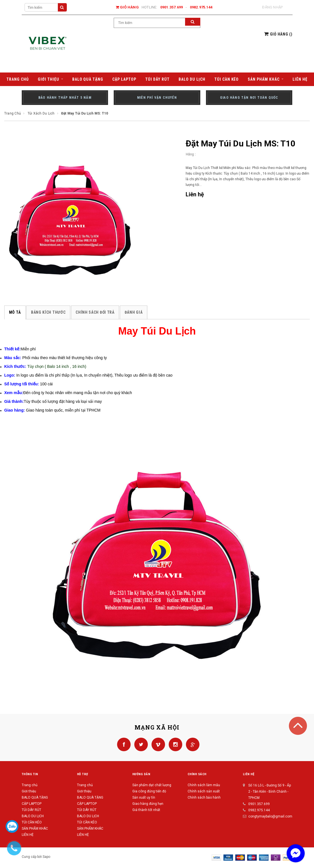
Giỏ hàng (127, 7)
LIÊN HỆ (83, 835)
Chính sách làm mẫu (204, 785)
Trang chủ (30, 785)
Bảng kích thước (48, 312)
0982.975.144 (201, 7)
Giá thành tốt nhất (146, 810)
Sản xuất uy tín (144, 797)
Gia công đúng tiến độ (149, 791)
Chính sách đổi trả (95, 312)
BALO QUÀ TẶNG (35, 797)
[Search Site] (46, 7)
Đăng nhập (272, 7)
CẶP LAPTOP (32, 804)
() (278, 34)
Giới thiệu (29, 791)
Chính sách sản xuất (204, 791)
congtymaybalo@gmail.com (270, 816)
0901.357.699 (172, 7)
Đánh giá (133, 312)
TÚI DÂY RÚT (31, 810)
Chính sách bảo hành (204, 797)
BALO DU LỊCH (33, 816)
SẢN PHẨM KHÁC (35, 829)
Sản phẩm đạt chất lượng (152, 785)
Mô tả (15, 312)
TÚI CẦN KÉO (32, 822)
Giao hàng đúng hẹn (148, 804)
